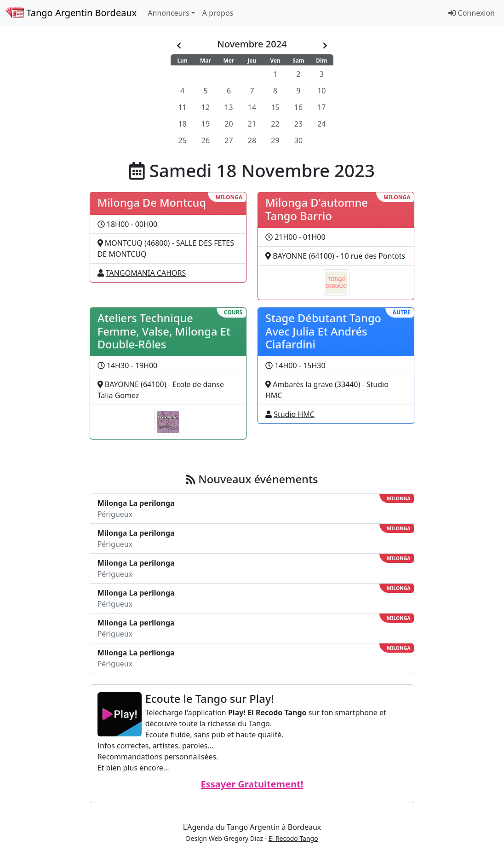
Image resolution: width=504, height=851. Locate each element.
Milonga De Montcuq (152, 203)
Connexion (472, 13)
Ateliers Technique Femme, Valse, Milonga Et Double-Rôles (164, 331)
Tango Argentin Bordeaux (71, 13)
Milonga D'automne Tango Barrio (317, 209)
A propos (218, 13)
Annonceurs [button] (168, 13)
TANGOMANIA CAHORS (146, 273)
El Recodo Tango (293, 838)
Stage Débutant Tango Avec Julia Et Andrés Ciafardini (323, 331)
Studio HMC (294, 414)
